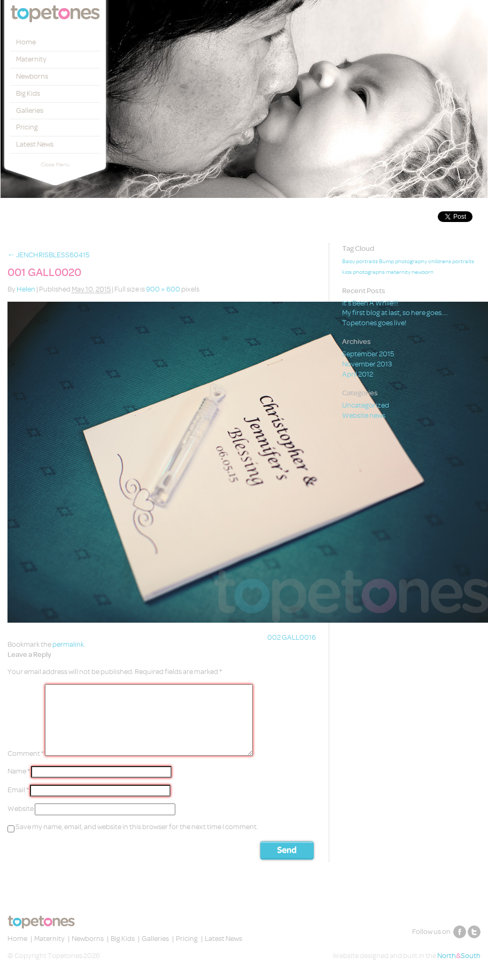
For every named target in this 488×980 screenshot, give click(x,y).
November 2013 (367, 364)
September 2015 (368, 354)
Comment (26, 753)
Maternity (31, 59)
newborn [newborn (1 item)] (423, 272)
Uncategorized (366, 405)
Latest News (35, 144)
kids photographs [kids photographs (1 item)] (363, 272)
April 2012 (358, 374)
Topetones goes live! (374, 323)
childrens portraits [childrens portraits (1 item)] (451, 262)
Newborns (32, 76)
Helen (26, 289)
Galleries (30, 110)
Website (21, 809)
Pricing (27, 127)
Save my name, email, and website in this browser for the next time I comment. (137, 827)
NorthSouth (459, 956)
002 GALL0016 (292, 637)
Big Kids (28, 93)
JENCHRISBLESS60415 (48, 255)
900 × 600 (163, 289)
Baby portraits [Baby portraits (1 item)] (360, 262)
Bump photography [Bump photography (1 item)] (403, 262)
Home (26, 42)
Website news (364, 415)
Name (19, 771)
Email (18, 790)
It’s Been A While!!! (370, 303)
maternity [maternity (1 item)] (398, 272)
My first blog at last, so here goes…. (395, 313)
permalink (68, 644)
